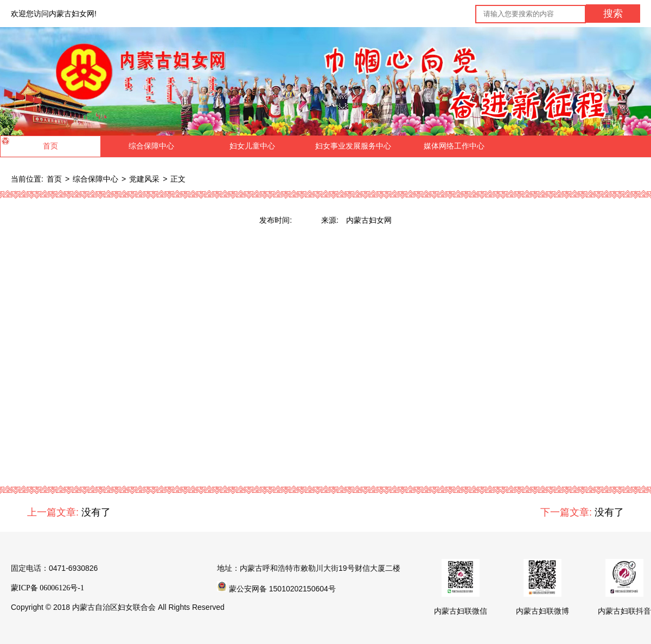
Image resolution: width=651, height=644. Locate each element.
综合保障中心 (95, 179)
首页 (54, 179)
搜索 (613, 14)
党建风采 (144, 179)
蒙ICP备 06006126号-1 (47, 588)
